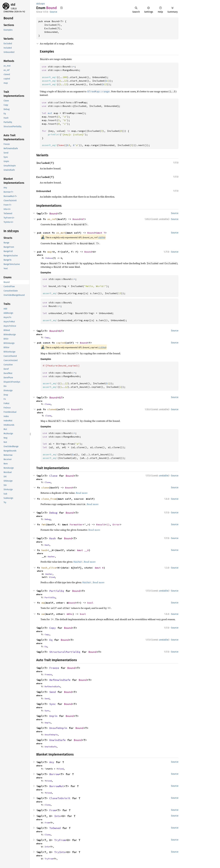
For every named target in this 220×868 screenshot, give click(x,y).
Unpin (53, 716)
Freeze (54, 668)
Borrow (54, 774)
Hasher (51, 557)
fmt (44, 524)
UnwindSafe (57, 740)
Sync (53, 704)
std (13, 5)
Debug (53, 513)
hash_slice (49, 568)
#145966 (102, 347)
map (50, 252)
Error (116, 524)
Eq (51, 640)
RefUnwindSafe (60, 680)
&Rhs (70, 614)
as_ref (52, 219)
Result (101, 524)
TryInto (60, 852)
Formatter (76, 524)
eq (43, 603)
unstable (164, 476)
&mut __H (83, 550)
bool (90, 603)
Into (57, 816)
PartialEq (57, 591)
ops (43, 4)
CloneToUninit (60, 798)
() (108, 524)
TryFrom (60, 840)
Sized (52, 577)
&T (83, 219)
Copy (47, 337)
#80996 (101, 237)
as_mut (61, 233)
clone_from (49, 499)
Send (53, 692)
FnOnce (49, 258)
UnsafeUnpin (58, 728)
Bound (53, 213)
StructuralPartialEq (65, 652)
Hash (53, 538)
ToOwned (55, 828)
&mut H (99, 568)
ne (43, 614)
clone (45, 487)
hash (44, 550)
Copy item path (62, 8)
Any (52, 762)
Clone (48, 404)
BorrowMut (57, 786)
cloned (52, 409)
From (53, 810)
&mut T (101, 233)
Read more (82, 493)
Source (53, 12)
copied (61, 343)
